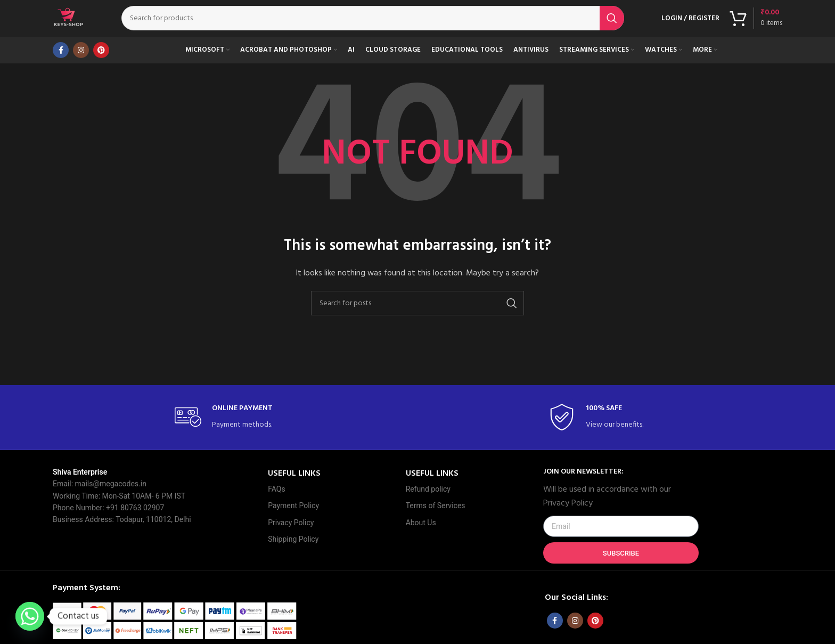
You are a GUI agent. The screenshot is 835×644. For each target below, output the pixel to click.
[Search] (378, 24)
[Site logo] (74, 24)
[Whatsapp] (30, 616)
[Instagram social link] (81, 61)
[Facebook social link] (61, 61)
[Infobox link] (231, 429)
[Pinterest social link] (101, 61)
